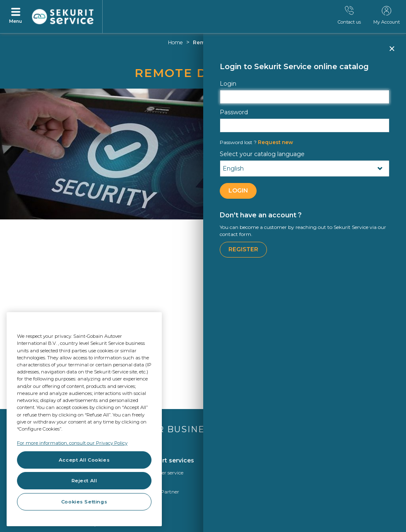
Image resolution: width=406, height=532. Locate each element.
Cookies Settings (84, 502)
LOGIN (238, 190)
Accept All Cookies (84, 460)
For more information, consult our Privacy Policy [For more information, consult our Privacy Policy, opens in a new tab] (72, 443)
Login (228, 84)
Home (175, 42)
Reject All (84, 481)
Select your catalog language (262, 154)
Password (234, 112)
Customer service (163, 473)
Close (392, 52)
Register (243, 249)
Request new (256, 142)
